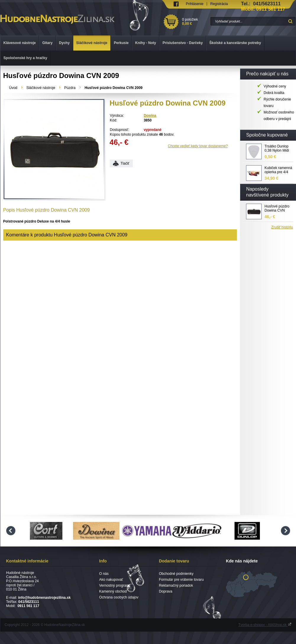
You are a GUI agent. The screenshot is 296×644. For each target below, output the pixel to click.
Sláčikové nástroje (41, 88)
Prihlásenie (195, 4)
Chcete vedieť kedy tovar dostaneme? (198, 146)
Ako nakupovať (111, 580)
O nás (104, 574)
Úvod (13, 88)
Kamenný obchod (113, 591)
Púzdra (70, 88)
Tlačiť (125, 163)
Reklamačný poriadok (176, 585)
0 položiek (195, 22)
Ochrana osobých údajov (119, 597)
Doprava (165, 591)
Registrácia (219, 4)
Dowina (150, 116)
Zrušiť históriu (282, 227)
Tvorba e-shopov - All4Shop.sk (265, 625)
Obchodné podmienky (176, 574)
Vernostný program (114, 585)
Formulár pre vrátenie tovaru (181, 580)
